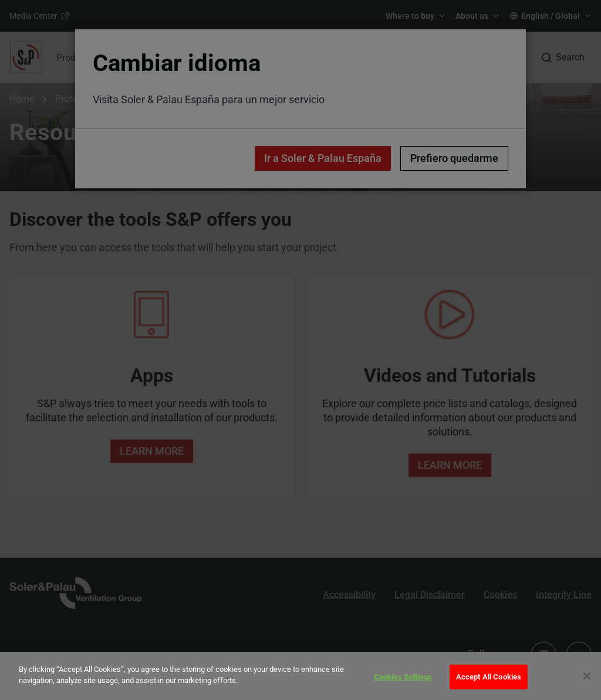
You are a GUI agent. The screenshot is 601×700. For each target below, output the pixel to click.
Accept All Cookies (489, 677)
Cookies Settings (403, 677)
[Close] (587, 676)
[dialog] (300, 676)
